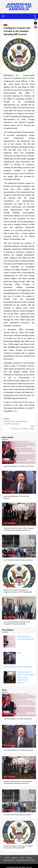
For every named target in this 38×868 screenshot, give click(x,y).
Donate (29, 858)
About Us (15, 858)
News (5, 25)
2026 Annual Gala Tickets (25, 860)
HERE (15, 411)
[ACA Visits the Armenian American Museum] (19, 546)
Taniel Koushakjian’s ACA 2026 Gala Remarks (19, 466)
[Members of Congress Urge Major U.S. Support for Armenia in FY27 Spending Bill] (19, 576)
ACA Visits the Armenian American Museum (18, 560)
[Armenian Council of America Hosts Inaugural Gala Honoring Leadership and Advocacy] (19, 514)
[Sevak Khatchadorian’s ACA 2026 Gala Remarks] (19, 482)
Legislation (7, 585)
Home (7, 858)
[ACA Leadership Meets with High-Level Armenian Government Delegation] (19, 608)
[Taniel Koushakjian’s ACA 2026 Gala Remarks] (19, 452)
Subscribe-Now (9, 860)
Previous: (19, 421)
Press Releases (12, 461)
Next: (19, 428)
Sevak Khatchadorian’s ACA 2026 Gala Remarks (18, 750)
